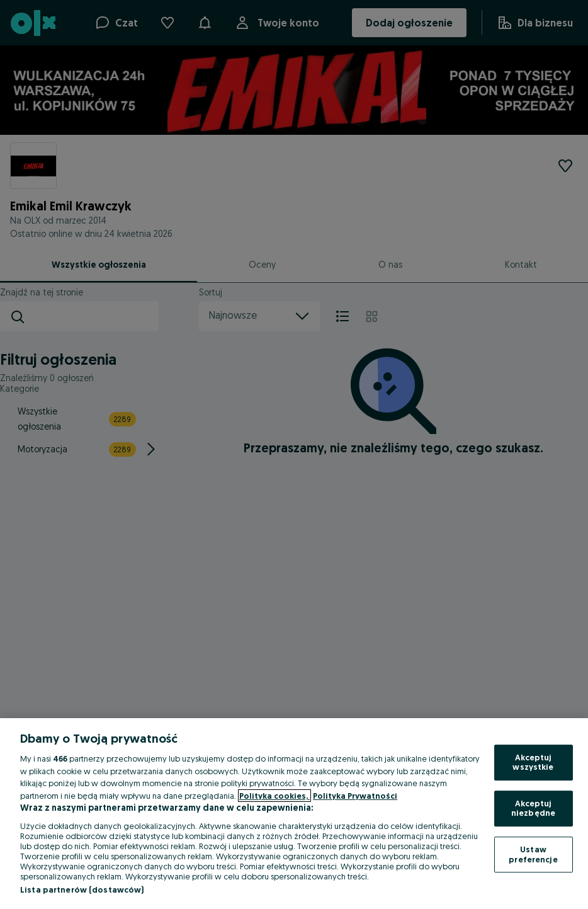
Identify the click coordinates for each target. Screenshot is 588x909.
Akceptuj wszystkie (533, 762)
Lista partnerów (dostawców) (82, 889)
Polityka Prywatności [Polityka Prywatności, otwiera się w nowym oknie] (355, 796)
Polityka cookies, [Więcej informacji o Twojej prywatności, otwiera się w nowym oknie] (274, 796)
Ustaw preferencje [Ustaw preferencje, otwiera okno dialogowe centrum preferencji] (533, 854)
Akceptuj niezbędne (533, 808)
